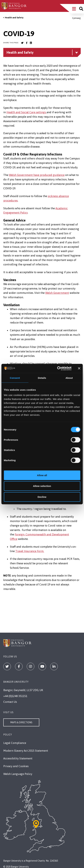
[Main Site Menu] (74, 9)
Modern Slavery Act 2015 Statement (26, 751)
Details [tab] (42, 378)
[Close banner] (79, 368)
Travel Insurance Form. (30, 551)
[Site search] (81, 9)
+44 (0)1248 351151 (15, 696)
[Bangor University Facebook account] (27, 43)
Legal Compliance (15, 743)
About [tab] (69, 378)
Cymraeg (76, 18)
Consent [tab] (15, 378)
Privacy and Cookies (16, 766)
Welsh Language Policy (18, 774)
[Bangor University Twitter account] (22, 43)
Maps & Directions (21, 722)
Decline (42, 497)
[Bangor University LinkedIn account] (31, 43)
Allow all (42, 475)
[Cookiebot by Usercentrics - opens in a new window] (57, 368)
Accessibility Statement (18, 758)
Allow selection (42, 486)
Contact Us (10, 702)
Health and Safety (14, 18)
